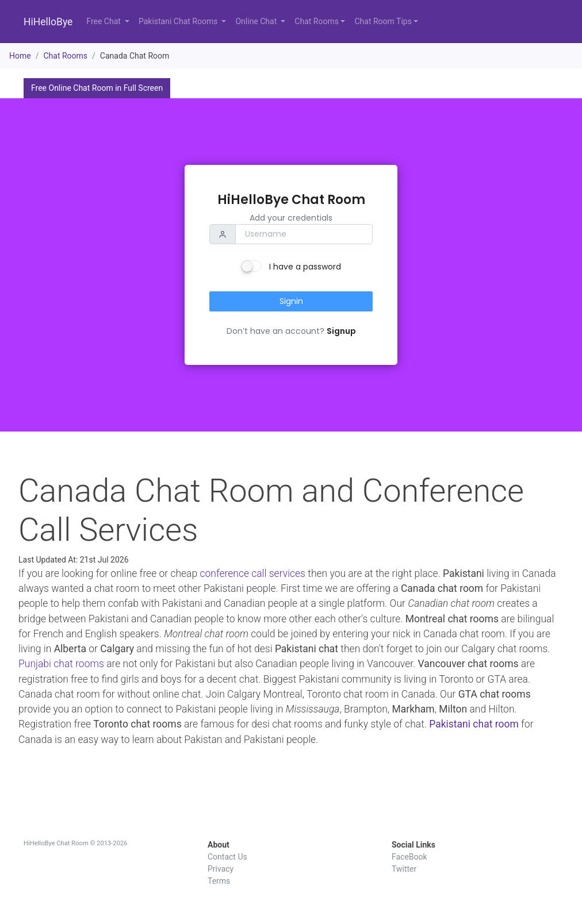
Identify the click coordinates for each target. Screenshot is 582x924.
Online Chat (257, 21)
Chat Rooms (317, 21)
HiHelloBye (48, 22)
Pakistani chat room (474, 724)
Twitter (404, 869)
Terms (219, 881)
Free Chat (104, 21)
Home (20, 56)
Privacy (221, 869)
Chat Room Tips (383, 21)
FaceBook (409, 857)
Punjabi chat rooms (61, 664)
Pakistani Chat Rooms (179, 21)
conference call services (252, 573)
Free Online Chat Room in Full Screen (97, 88)
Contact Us (227, 857)
